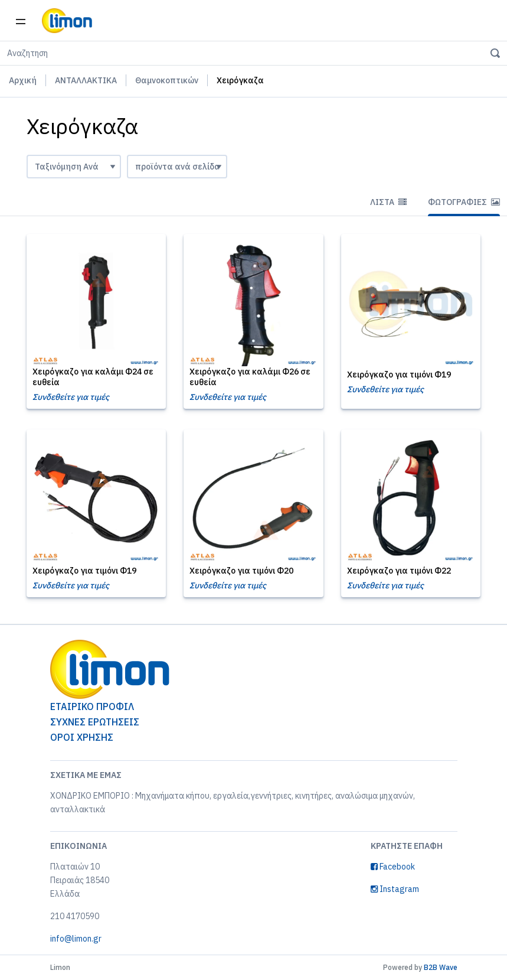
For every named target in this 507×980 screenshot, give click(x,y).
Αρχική (23, 80)
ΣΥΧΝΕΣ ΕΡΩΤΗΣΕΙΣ (95, 722)
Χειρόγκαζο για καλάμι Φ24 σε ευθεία (93, 377)
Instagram (395, 889)
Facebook (393, 867)
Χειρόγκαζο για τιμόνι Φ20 (241, 571)
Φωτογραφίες (464, 202)
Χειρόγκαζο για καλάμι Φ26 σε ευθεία (250, 377)
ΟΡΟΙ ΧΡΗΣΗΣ (82, 737)
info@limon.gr (76, 939)
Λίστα (388, 202)
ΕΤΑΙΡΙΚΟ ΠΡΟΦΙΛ (92, 706)
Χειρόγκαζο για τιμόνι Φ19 (399, 375)
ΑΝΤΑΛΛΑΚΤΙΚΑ (86, 80)
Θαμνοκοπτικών (167, 80)
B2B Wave (441, 967)
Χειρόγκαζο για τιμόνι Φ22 (399, 571)
